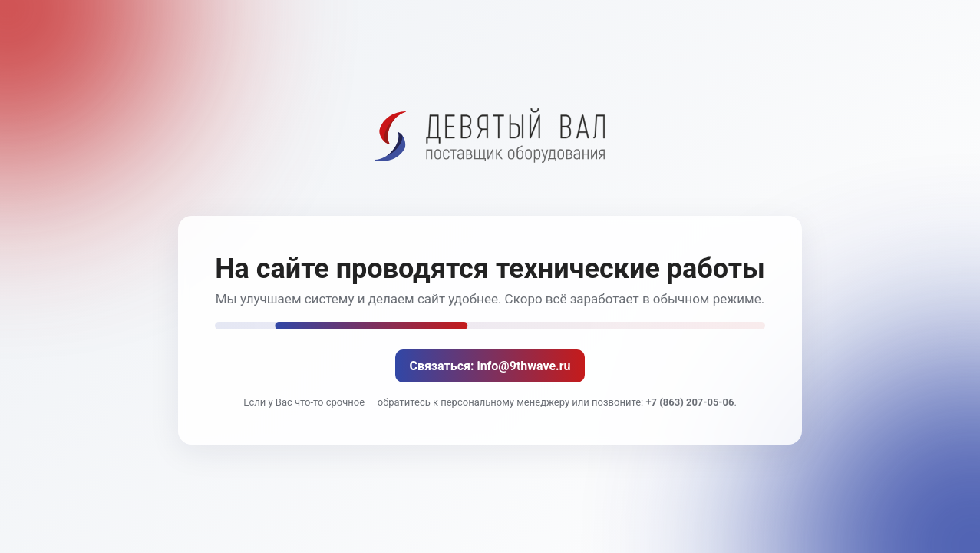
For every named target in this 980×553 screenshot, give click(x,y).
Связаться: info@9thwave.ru (490, 366)
